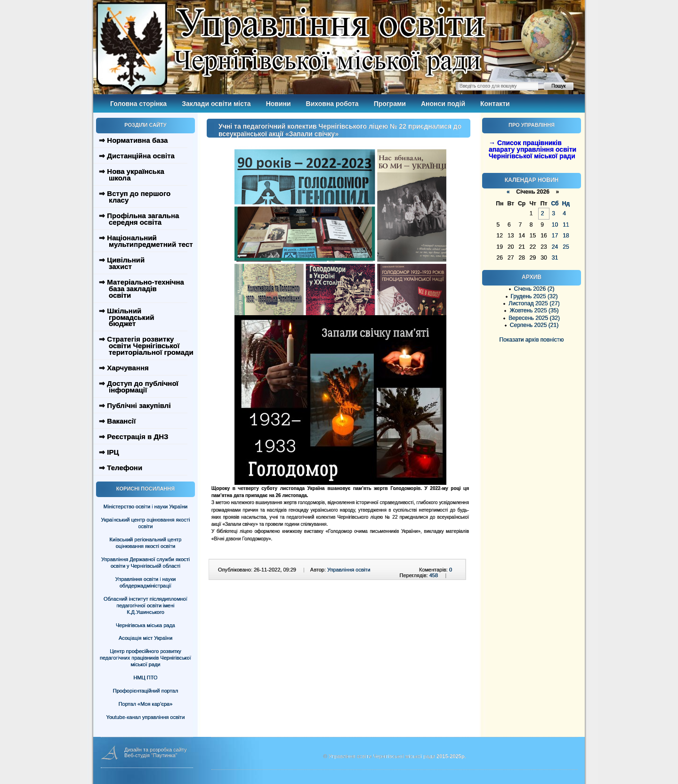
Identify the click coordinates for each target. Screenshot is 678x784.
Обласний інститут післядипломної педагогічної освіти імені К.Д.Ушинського (145, 605)
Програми (390, 104)
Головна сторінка (138, 104)
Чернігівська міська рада (145, 625)
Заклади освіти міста (216, 104)
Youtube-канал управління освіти (146, 717)
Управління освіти (349, 570)
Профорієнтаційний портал (145, 691)
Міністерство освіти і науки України (145, 506)
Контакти (495, 104)
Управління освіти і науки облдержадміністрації (145, 582)
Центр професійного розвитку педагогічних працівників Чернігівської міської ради (145, 658)
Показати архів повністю (532, 340)
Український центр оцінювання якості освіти (146, 523)
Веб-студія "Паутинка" (151, 755)
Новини (278, 104)
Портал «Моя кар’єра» (146, 704)
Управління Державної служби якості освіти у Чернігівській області (145, 563)
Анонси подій (443, 104)
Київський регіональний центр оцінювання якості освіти (146, 543)
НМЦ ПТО (146, 678)
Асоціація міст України (145, 638)
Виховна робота (332, 104)
